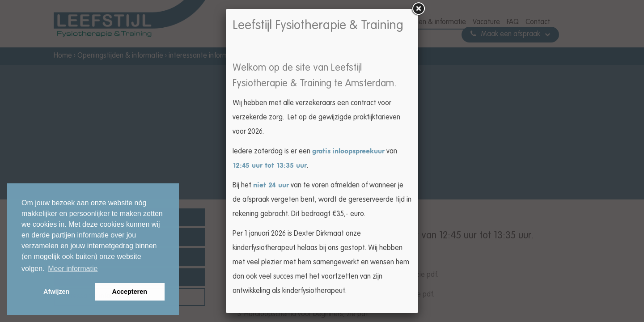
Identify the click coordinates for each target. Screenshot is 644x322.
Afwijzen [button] (56, 292)
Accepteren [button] (130, 292)
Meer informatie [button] (73, 269)
